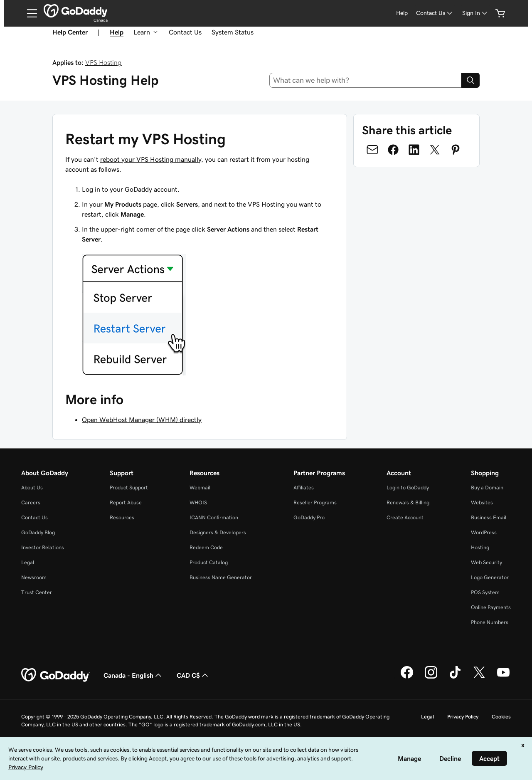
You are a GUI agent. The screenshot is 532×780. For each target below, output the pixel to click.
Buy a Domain (487, 487)
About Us (32, 487)
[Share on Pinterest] (456, 150)
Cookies (501, 717)
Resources (122, 517)
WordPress (484, 532)
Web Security (486, 562)
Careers (31, 502)
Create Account (405, 517)
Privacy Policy (463, 717)
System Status (233, 32)
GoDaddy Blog (38, 532)
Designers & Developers (218, 532)
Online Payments (491, 607)
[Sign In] (475, 13)
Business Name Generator (221, 577)
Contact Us (185, 32)
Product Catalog (209, 562)
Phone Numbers (490, 622)
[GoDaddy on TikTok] (455, 677)
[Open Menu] (29, 13)
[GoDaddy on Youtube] (503, 677)
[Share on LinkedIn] (414, 150)
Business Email (489, 517)
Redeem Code (206, 547)
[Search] (470, 80)
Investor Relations (43, 547)
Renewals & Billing (408, 502)
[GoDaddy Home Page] (56, 675)
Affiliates (304, 487)
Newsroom (34, 577)
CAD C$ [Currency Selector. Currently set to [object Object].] (193, 675)
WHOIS (198, 502)
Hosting (480, 547)
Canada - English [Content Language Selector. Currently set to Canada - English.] (133, 675)
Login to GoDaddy (408, 487)
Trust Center (37, 592)
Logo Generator (490, 577)
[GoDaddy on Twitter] (479, 677)
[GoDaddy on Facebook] (407, 677)
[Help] (402, 13)
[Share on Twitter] (435, 150)
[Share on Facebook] (393, 150)
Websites (482, 502)
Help (117, 32)
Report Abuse (126, 502)
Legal (28, 562)
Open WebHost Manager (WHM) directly (142, 420)
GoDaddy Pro (309, 517)
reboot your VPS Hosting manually (151, 159)
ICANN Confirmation (214, 517)
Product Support (129, 487)
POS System (485, 592)
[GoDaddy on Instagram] (431, 677)
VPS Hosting (103, 62)
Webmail (200, 487)
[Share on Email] (372, 150)
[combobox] (366, 80)
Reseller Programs (315, 502)
